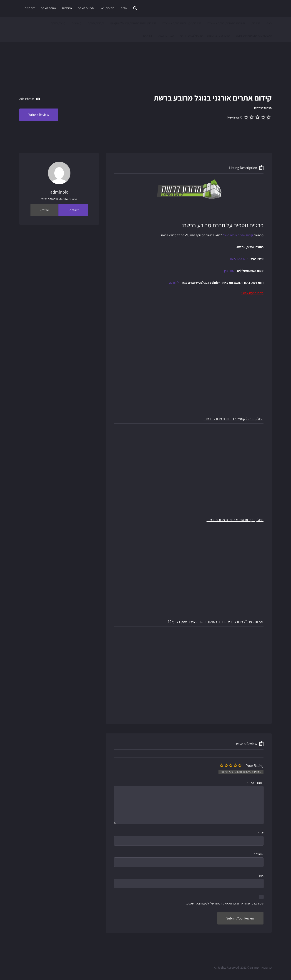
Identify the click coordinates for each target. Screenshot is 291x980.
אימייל (259, 854)
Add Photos (30, 99)
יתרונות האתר (86, 8)
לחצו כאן (229, 271)
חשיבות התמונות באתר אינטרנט (226, 23)
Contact (73, 210)
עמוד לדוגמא (166, 35)
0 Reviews (235, 117)
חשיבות (110, 8)
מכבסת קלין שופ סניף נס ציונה (254, 35)
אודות (124, 8)
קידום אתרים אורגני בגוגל (238, 235)
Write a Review (39, 115)
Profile (44, 210)
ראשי (269, 23)
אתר (261, 876)
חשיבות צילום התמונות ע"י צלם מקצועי (133, 23)
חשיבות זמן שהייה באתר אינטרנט (182, 23)
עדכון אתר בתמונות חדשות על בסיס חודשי (205, 35)
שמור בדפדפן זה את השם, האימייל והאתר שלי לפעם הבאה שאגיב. (225, 903)
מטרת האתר (49, 8)
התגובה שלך (255, 783)
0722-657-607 (239, 259)
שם (261, 833)
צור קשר (30, 8)
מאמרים (67, 8)
